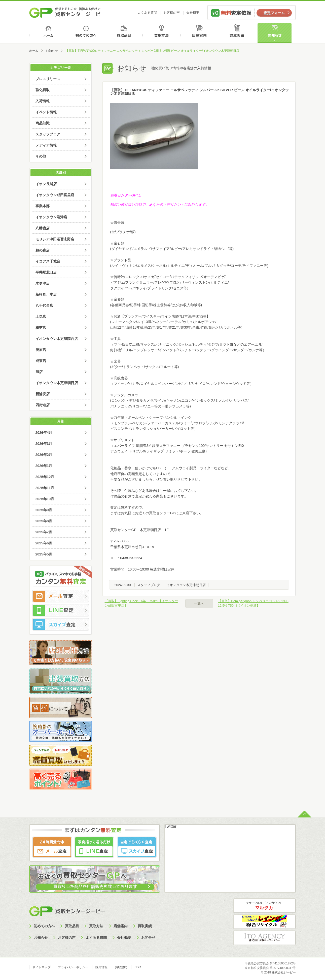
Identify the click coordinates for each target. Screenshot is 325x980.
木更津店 (43, 283)
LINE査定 (61, 610)
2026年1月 (44, 466)
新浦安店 (43, 394)
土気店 (41, 317)
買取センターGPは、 (127, 195)
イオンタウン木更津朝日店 (186, 585)
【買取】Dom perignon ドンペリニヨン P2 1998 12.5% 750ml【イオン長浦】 (253, 603)
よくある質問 (147, 13)
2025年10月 (45, 499)
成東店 (41, 361)
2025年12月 (45, 477)
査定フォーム (274, 13)
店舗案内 (200, 33)
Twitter (171, 826)
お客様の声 (172, 13)
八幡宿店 (43, 228)
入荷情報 (43, 101)
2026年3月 (44, 444)
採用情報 (101, 967)
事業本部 (43, 206)
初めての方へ (86, 33)
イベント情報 (46, 112)
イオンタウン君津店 (51, 217)
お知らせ (277, 33)
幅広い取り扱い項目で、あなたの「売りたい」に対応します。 (160, 204)
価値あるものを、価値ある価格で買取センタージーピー (67, 13)
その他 (41, 156)
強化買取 (43, 90)
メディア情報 (46, 145)
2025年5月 (44, 554)
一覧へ (199, 603)
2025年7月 (44, 532)
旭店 (39, 372)
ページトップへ (304, 814)
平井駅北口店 (46, 272)
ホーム (48, 33)
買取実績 (238, 33)
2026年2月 (44, 455)
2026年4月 (44, 433)
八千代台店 (44, 305)
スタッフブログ (149, 585)
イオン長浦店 (46, 184)
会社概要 (193, 13)
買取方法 (162, 33)
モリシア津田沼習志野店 (55, 239)
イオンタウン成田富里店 (55, 195)
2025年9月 (44, 510)
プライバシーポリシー (73, 967)
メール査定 (61, 596)
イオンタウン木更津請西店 (57, 339)
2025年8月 (44, 521)
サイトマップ (42, 967)
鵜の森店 (43, 250)
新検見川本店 (46, 294)
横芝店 (41, 328)
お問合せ (148, 938)
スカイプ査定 (61, 624)
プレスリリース (48, 79)
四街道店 (43, 405)
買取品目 (124, 33)
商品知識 (43, 123)
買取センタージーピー (67, 911)
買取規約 (121, 967)
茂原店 (41, 350)
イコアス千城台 (48, 261)
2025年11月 (45, 488)
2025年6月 (44, 543)
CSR (138, 967)
